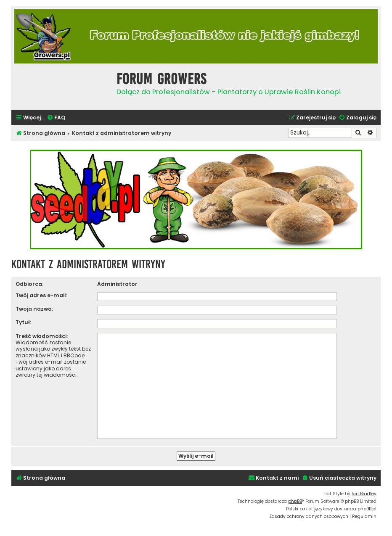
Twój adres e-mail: (41, 295)
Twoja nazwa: (34, 309)
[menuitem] (56, 118)
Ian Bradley (364, 494)
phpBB (295, 501)
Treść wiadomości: (42, 336)
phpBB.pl (367, 509)
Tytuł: (23, 322)
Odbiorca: (29, 284)
